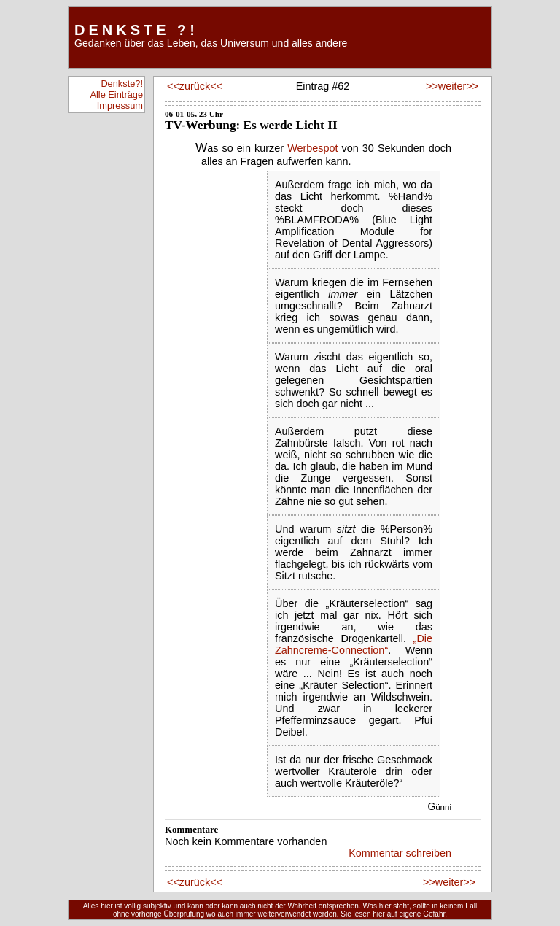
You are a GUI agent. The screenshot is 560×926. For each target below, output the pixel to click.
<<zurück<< (195, 86)
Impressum (120, 105)
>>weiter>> (451, 86)
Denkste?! (122, 84)
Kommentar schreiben (400, 853)
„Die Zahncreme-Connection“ (354, 644)
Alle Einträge (116, 94)
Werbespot (312, 148)
